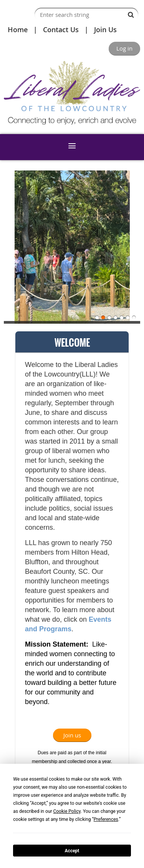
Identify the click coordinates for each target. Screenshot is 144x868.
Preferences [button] (106, 819)
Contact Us (61, 29)
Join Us (105, 29)
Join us (72, 735)
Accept (72, 851)
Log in (124, 48)
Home (18, 29)
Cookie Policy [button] (67, 811)
